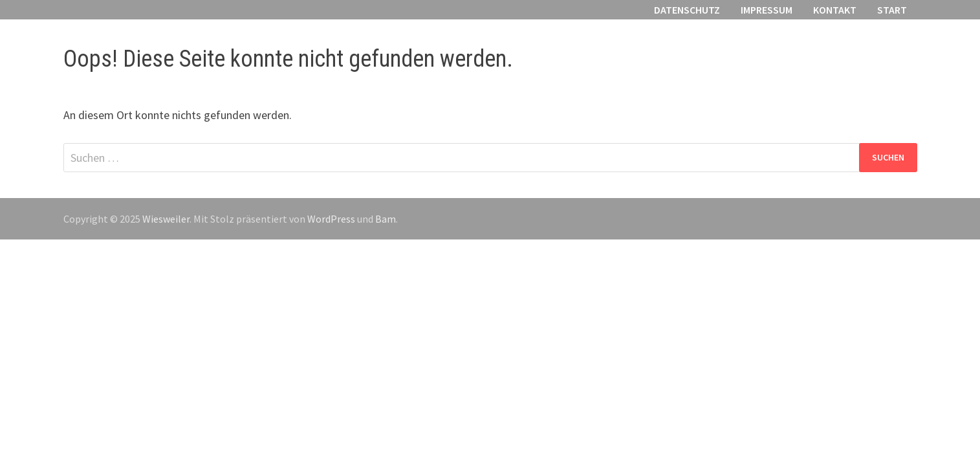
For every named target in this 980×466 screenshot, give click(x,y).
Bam (386, 219)
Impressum (767, 10)
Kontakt (835, 10)
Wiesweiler (166, 219)
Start (892, 10)
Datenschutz (687, 10)
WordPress (331, 219)
